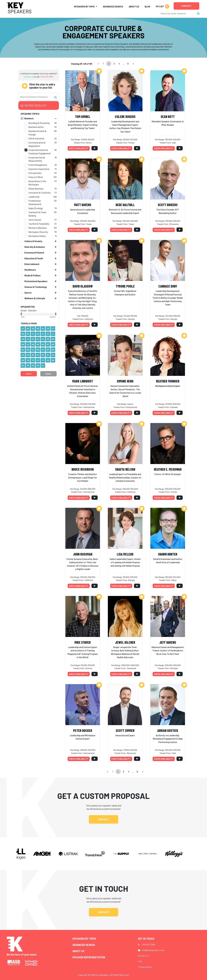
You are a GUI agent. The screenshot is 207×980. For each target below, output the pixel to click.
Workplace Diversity (38, 232)
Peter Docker (83, 730)
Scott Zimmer (125, 730)
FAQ (140, 961)
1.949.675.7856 (148, 944)
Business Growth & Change (37, 133)
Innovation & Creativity (40, 193)
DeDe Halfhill (125, 205)
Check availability (79, 148)
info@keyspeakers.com (153, 950)
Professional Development (35, 202)
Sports (28, 293)
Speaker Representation (89, 957)
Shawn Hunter (168, 554)
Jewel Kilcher (125, 642)
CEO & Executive (36, 138)
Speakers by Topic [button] (84, 6)
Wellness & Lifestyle (35, 298)
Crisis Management (38, 165)
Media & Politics (32, 275)
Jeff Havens (168, 642)
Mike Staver (83, 642)
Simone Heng (125, 381)
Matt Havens (83, 205)
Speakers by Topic (84, 939)
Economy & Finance (34, 253)
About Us (134, 6)
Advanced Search (113, 6)
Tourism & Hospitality (39, 224)
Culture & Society (33, 241)
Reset (48, 374)
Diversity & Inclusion (35, 247)
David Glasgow (83, 286)
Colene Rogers (125, 117)
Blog (147, 6)
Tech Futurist (35, 220)
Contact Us (143, 956)
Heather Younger (168, 381)
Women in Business (38, 228)
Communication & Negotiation (37, 144)
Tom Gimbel (83, 117)
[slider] (21, 314)
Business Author (36, 127)
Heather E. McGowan (168, 469)
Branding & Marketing (39, 123)
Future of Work (36, 177)
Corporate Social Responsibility (37, 159)
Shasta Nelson (125, 469)
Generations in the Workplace (37, 183)
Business (29, 118)
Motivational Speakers (36, 281)
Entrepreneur (35, 173)
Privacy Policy (145, 967)
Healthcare (30, 270)
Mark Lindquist (83, 381)
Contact (186, 6)
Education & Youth (34, 258)
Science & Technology (36, 287)
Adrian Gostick (168, 730)
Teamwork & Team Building (37, 214)
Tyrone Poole (125, 286)
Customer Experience (39, 169)
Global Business (36, 189)
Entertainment (32, 264)
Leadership (34, 197)
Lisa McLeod (125, 554)
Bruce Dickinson (83, 469)
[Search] (177, 13)
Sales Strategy (36, 208)
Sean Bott (168, 117)
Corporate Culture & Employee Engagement (40, 152)
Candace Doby (168, 286)
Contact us (29, 77)
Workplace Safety (37, 236)
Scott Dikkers (168, 205)
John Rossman (83, 554)
